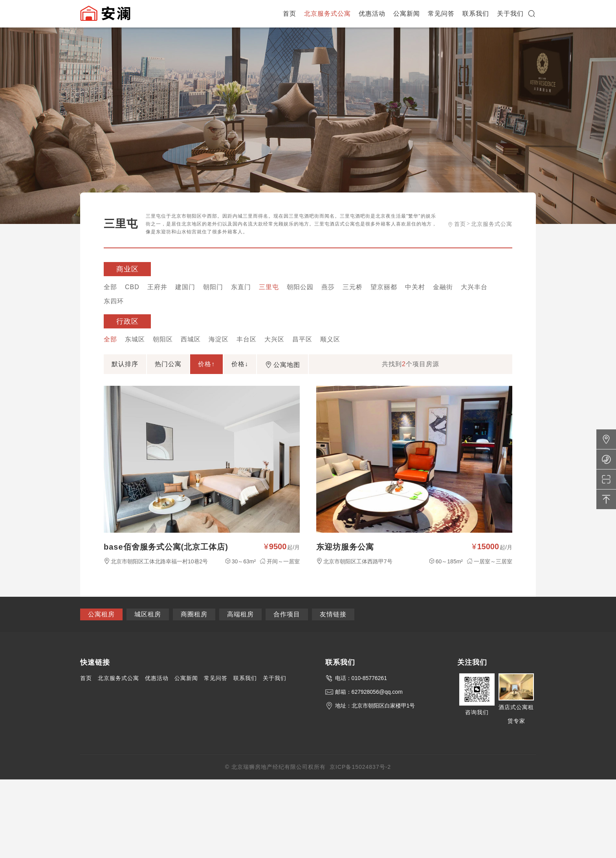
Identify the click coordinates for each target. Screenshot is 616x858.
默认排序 (125, 364)
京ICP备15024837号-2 (360, 767)
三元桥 (353, 287)
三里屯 (269, 287)
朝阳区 (163, 339)
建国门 (185, 287)
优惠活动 (372, 14)
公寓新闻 (407, 14)
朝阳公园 (300, 287)
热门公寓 (168, 364)
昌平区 (302, 339)
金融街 (443, 287)
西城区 (191, 339)
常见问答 (441, 14)
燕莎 (328, 287)
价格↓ (240, 364)
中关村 (415, 287)
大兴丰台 (474, 287)
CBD (132, 287)
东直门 (241, 287)
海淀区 (219, 339)
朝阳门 (213, 287)
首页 (290, 14)
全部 (110, 287)
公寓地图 (282, 365)
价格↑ (206, 364)
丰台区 (247, 339)
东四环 (114, 301)
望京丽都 (384, 287)
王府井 (157, 287)
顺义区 (330, 339)
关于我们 (510, 14)
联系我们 (476, 14)
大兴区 (274, 339)
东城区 (135, 339)
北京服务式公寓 (327, 14)
